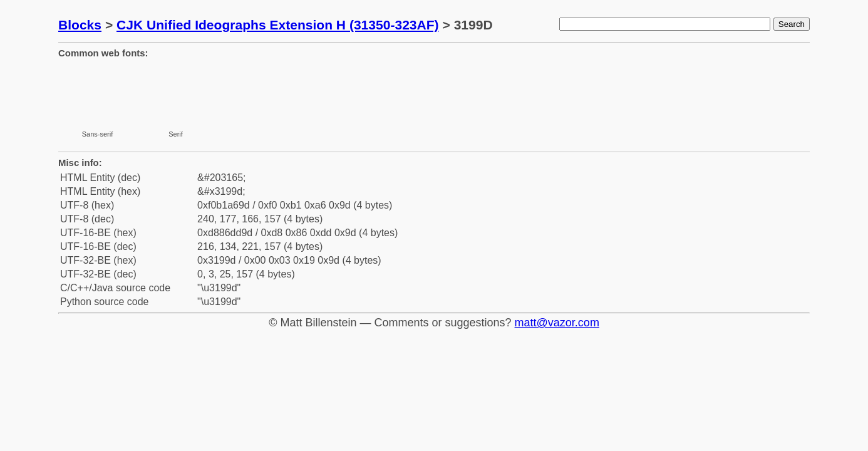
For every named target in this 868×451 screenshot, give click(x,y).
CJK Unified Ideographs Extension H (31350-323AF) (278, 25)
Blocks (80, 25)
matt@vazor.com (557, 323)
